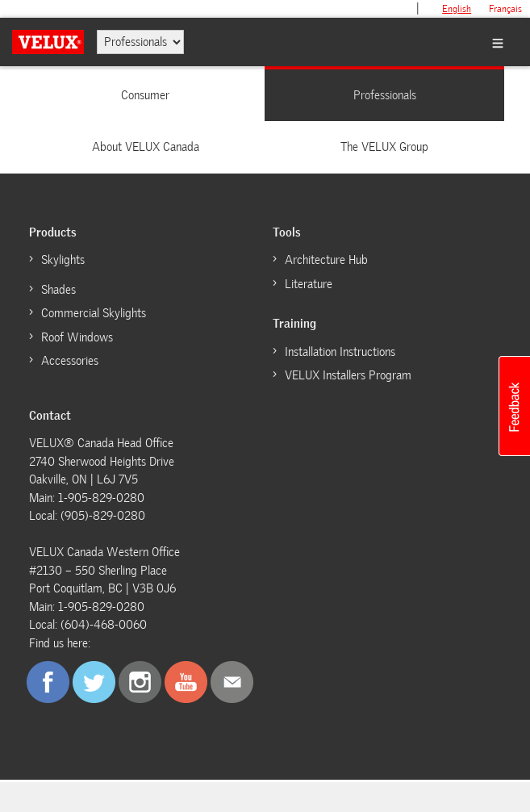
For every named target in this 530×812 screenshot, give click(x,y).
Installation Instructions (340, 352)
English (457, 9)
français (505, 9)
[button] (514, 406)
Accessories (70, 361)
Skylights (63, 260)
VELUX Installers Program (348, 375)
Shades (58, 290)
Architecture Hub (326, 260)
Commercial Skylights (94, 313)
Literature (309, 284)
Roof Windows (77, 337)
